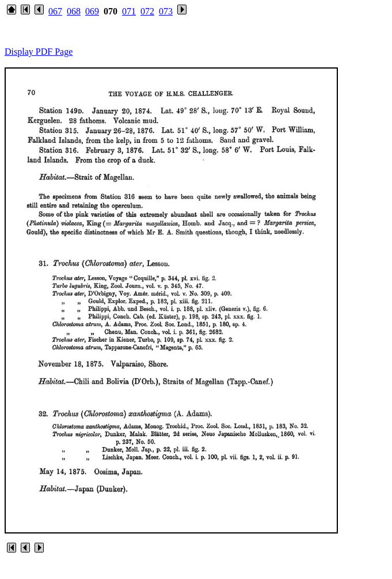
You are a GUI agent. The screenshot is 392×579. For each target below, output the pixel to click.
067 (55, 11)
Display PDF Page (39, 52)
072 (147, 11)
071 (129, 11)
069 (92, 11)
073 (166, 11)
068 (74, 11)
